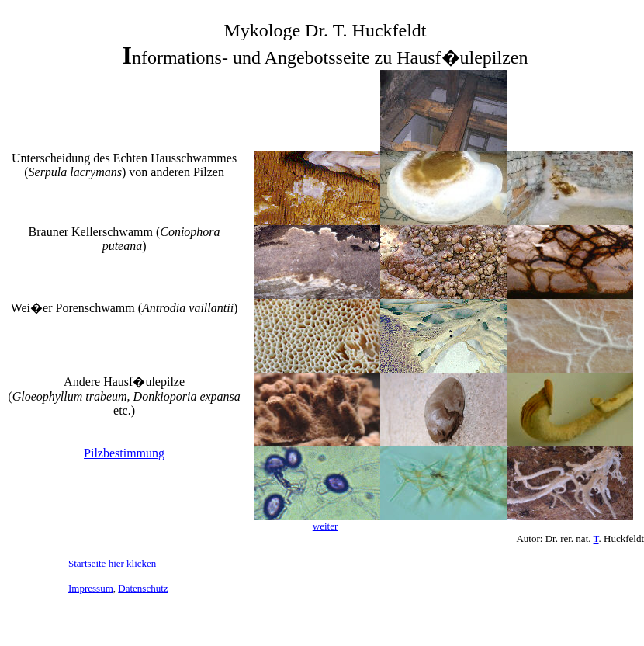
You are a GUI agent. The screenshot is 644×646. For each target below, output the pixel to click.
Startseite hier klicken (112, 563)
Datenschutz (143, 588)
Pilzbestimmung (124, 453)
